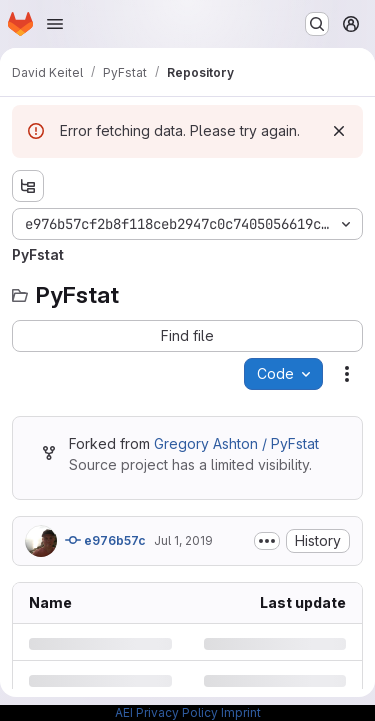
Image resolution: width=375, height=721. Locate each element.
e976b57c (105, 540)
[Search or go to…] (317, 24)
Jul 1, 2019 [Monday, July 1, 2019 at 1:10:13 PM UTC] (183, 540)
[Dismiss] (339, 131)
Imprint (241, 712)
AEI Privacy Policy (166, 712)
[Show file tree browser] (28, 186)
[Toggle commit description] (267, 541)
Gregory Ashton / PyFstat (236, 443)
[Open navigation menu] (55, 24)
